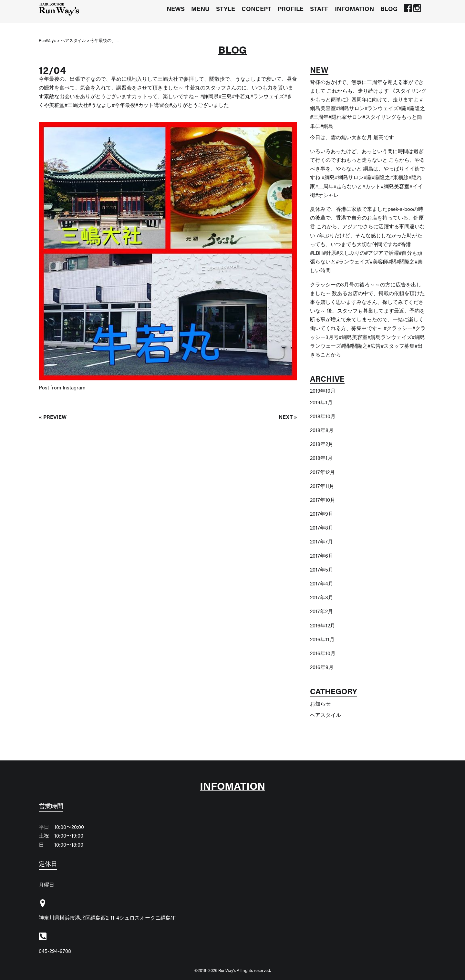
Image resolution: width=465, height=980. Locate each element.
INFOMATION (354, 8)
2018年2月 (322, 444)
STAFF (319, 8)
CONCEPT (256, 8)
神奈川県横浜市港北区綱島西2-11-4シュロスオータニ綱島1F (107, 918)
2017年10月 (323, 500)
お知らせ (320, 703)
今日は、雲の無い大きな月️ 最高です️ (352, 137)
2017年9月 (322, 514)
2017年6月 (322, 556)
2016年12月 (323, 625)
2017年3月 (322, 597)
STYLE (226, 8)
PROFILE (291, 8)
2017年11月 (322, 486)
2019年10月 (323, 391)
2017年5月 (322, 569)
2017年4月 (322, 583)
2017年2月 (321, 611)
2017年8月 (322, 527)
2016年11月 (322, 639)
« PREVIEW (53, 417)
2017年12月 (322, 472)
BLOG (389, 8)
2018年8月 (322, 430)
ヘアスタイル (325, 715)
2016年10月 (323, 653)
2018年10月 (323, 416)
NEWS (176, 8)
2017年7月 (321, 541)
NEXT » (288, 417)
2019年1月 (321, 402)
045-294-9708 (55, 951)
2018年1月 (321, 458)
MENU (200, 8)
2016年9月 (322, 667)
